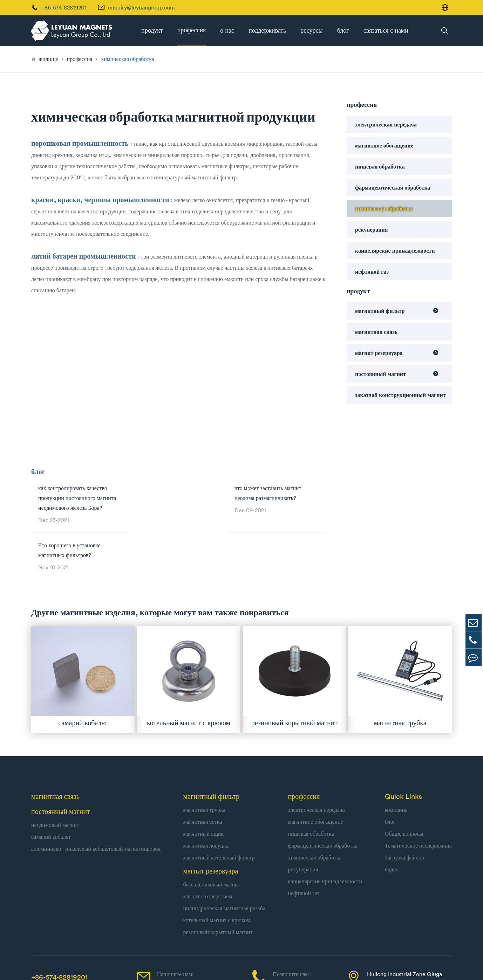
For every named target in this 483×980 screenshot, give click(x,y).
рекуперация (371, 229)
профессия (192, 30)
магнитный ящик (203, 780)
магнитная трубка (204, 756)
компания (396, 756)
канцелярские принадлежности (395, 251)
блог (343, 30)
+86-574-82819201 (59, 924)
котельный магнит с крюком (216, 867)
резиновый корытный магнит (218, 879)
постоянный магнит (380, 374)
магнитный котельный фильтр (219, 804)
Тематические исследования (418, 792)
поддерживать (267, 30)
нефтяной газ (372, 272)
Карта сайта (358, 966)
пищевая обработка (380, 166)
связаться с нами (386, 30)
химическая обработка (128, 59)
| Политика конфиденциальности (413, 966)
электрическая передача (386, 124)
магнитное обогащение (384, 145)
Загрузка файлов (404, 804)
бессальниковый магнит (212, 831)
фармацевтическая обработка (393, 187)
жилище (48, 59)
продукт (152, 30)
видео (392, 816)
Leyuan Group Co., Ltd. (108, 966)
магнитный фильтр (380, 311)
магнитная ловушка (206, 792)
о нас (227, 30)
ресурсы (311, 30)
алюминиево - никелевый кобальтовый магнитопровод (96, 795)
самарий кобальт (51, 783)
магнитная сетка (202, 768)
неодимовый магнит (55, 772)
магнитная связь (376, 332)
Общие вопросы (404, 780)
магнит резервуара (379, 353)
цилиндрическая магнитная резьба (224, 855)
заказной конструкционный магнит (400, 395)
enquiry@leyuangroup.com (141, 7)
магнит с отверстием (208, 843)
